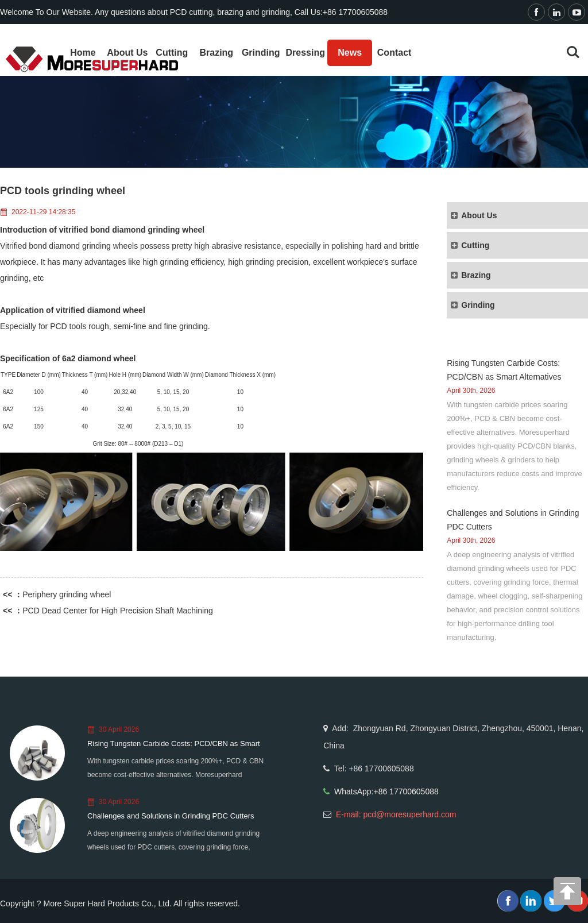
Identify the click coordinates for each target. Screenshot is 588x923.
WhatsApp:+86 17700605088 (386, 791)
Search (573, 52)
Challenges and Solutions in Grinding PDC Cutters (171, 816)
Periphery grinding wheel (67, 594)
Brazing (216, 53)
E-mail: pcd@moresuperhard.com (396, 814)
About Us (127, 53)
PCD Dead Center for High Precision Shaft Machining (118, 611)
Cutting (172, 53)
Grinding (261, 53)
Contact (394, 53)
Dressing (305, 53)
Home (83, 53)
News (350, 53)
